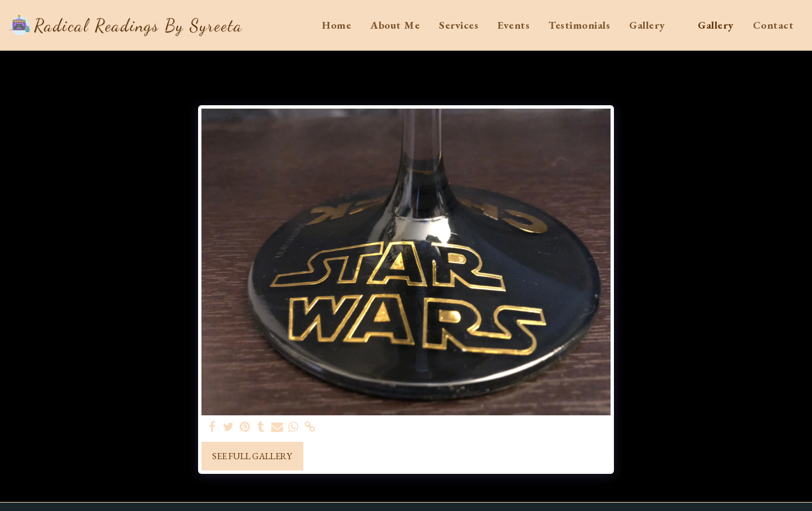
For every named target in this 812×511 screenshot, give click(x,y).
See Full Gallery (252, 456)
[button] (654, 25)
